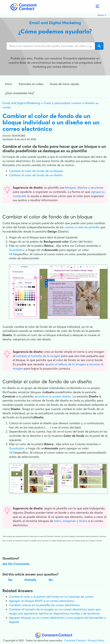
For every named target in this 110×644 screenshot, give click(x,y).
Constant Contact (75, 640)
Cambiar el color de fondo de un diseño (36, 175)
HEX (12, 254)
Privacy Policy (96, 640)
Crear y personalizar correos (62, 103)
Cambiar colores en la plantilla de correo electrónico (44, 605)
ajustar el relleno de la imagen (65, 364)
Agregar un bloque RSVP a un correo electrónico (42, 601)
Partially (30, 580)
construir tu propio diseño (54, 396)
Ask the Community (16, 564)
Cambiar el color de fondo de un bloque (36, 171)
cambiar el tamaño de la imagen (38, 356)
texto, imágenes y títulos (71, 521)
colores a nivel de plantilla (82, 227)
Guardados (17, 250)
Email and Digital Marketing (21, 103)
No (51, 580)
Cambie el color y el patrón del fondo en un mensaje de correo (51, 597)
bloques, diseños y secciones (84, 188)
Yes (10, 580)
